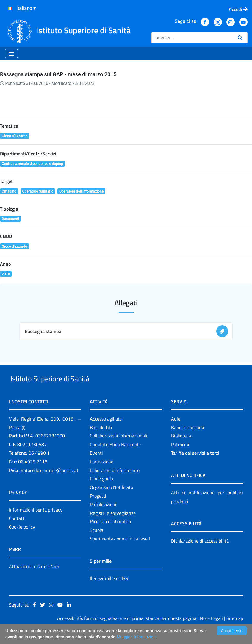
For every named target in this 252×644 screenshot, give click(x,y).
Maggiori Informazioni (137, 637)
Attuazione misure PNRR (34, 580)
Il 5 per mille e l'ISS (109, 592)
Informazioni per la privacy (36, 523)
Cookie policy (22, 540)
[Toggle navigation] (11, 54)
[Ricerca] (192, 38)
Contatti (17, 532)
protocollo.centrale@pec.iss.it (49, 484)
